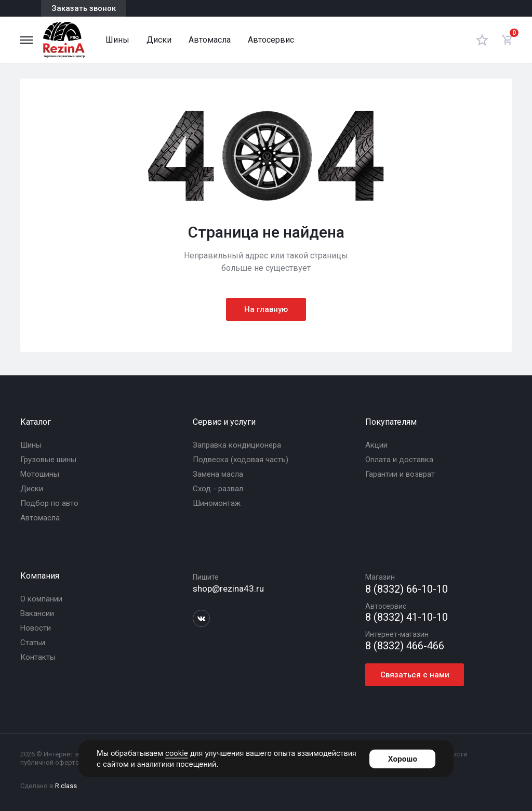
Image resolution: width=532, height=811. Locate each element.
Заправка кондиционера (237, 445)
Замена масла (218, 474)
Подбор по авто (49, 503)
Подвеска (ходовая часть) (241, 460)
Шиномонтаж (217, 503)
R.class (66, 786)
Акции (376, 445)
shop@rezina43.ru (228, 588)
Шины (117, 40)
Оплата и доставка (399, 460)
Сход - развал (218, 489)
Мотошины (40, 474)
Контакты (38, 657)
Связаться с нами (415, 675)
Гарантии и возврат (400, 474)
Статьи (33, 643)
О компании (41, 599)
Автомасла (210, 40)
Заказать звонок (84, 8)
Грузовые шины (48, 460)
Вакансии (37, 613)
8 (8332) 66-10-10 (407, 589)
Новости (36, 628)
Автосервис (271, 40)
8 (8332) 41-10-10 (407, 617)
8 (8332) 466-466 (405, 646)
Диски (159, 40)
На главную (266, 309)
